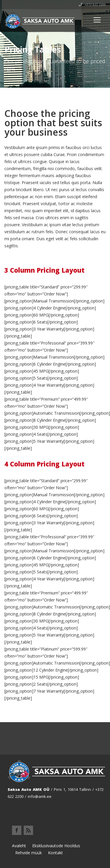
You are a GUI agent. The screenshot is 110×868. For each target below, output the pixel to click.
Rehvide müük (29, 853)
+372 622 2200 (92, 5)
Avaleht (19, 846)
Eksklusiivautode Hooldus (56, 846)
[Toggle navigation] (97, 20)
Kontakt (55, 853)
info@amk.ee (40, 796)
